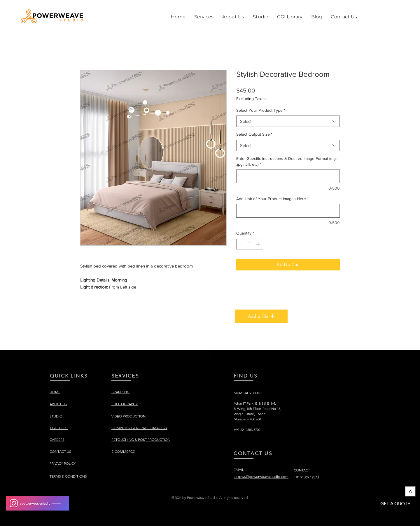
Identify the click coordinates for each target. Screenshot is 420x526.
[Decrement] (241, 244)
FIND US (246, 376)
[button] (204, 17)
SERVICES (125, 376)
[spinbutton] (250, 244)
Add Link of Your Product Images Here (272, 199)
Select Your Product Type (261, 110)
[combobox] (288, 121)
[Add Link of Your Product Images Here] (288, 211)
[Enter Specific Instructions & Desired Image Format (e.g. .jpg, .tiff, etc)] (288, 176)
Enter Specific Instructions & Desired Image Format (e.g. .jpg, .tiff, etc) (286, 161)
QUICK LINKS (69, 376)
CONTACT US (253, 453)
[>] (410, 491)
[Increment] (259, 244)
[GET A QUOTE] (395, 504)
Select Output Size (254, 134)
